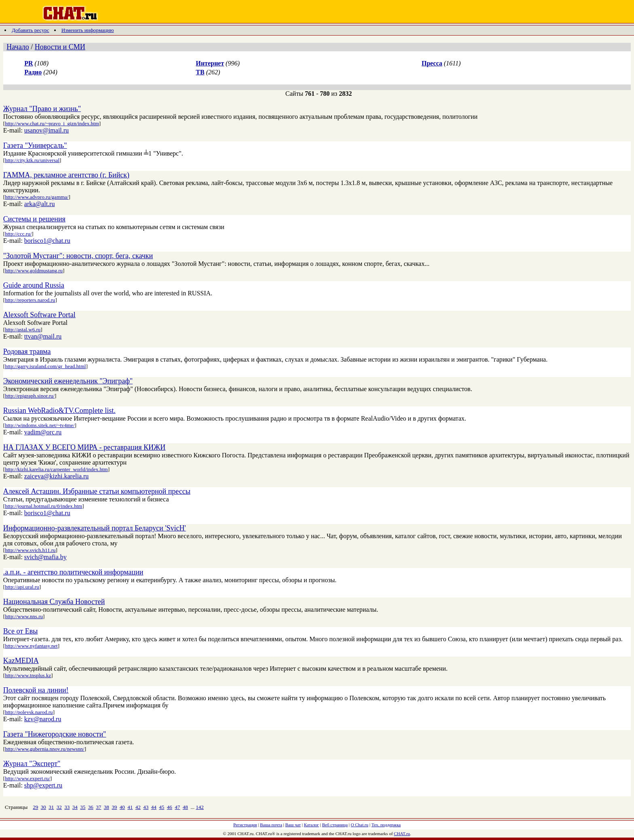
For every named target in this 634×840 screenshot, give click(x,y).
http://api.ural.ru (22, 587)
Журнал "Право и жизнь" (42, 109)
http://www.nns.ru (24, 616)
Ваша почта (271, 825)
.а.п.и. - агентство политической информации (73, 572)
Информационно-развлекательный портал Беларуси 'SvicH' (95, 528)
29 (35, 807)
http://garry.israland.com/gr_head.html (45, 366)
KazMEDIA (21, 661)
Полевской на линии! (36, 690)
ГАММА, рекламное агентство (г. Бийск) (66, 175)
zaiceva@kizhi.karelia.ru (57, 476)
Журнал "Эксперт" (32, 764)
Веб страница (335, 825)
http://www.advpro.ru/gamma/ (37, 197)
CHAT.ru (402, 834)
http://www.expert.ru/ (27, 778)
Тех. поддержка (386, 825)
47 (177, 807)
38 (107, 807)
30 (43, 807)
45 (162, 807)
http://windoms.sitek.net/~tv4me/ (40, 425)
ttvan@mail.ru (43, 336)
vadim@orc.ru (43, 432)
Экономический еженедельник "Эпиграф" (68, 381)
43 (146, 807)
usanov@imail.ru (46, 130)
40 (122, 807)
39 (114, 807)
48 (185, 807)
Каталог (312, 825)
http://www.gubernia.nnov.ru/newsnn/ (45, 749)
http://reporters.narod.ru (30, 300)
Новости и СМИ (60, 47)
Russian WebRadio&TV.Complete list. (59, 411)
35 (83, 807)
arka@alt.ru (40, 204)
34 (75, 807)
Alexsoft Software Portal (39, 315)
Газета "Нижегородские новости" (55, 734)
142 (200, 807)
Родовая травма (27, 352)
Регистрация (245, 825)
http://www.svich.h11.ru (30, 550)
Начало (18, 47)
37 (98, 807)
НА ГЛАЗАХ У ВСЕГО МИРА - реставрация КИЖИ (84, 447)
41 (130, 807)
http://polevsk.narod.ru (29, 712)
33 (67, 807)
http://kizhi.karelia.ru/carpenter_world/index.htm (56, 469)
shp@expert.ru (43, 785)
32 (59, 807)
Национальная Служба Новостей (54, 602)
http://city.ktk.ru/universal (32, 160)
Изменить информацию (88, 30)
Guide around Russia (34, 285)
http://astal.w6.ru (23, 329)
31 (51, 807)
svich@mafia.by (45, 557)
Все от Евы (20, 631)
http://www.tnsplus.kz (28, 675)
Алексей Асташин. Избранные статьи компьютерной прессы (97, 491)
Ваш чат (293, 825)
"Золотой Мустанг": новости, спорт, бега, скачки (78, 256)
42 (138, 807)
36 (91, 807)
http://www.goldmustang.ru (34, 271)
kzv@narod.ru (43, 719)
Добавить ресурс (31, 30)
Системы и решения (34, 219)
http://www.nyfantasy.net (31, 646)
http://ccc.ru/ (18, 234)
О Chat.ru (360, 825)
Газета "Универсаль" (35, 145)
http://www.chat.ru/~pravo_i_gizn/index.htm (52, 123)
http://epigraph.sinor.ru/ (30, 396)
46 (170, 807)
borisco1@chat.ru (47, 241)
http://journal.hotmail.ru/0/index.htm (43, 506)
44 (154, 807)
